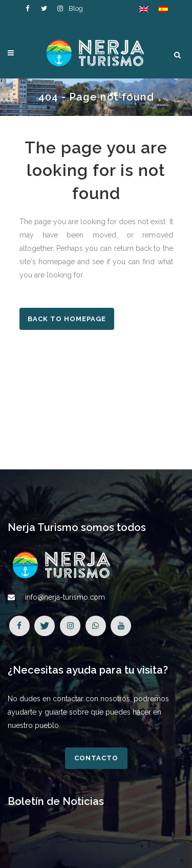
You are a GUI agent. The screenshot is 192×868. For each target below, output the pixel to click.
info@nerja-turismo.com (65, 597)
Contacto (96, 758)
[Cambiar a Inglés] (144, 9)
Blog (76, 8)
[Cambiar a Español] (163, 9)
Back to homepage (67, 319)
